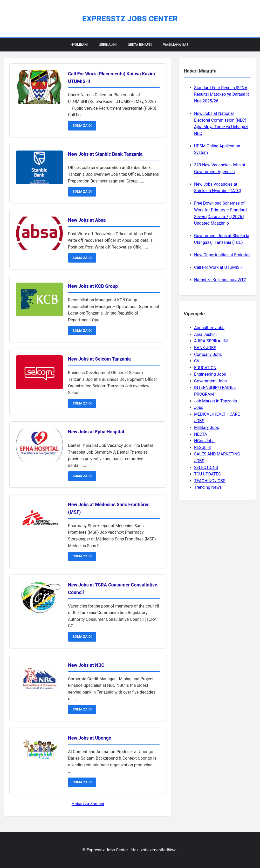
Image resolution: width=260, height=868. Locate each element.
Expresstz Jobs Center (130, 19)
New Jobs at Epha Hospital (96, 432)
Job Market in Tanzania (215, 401)
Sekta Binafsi (140, 45)
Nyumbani (79, 45)
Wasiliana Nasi (176, 45)
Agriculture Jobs (209, 328)
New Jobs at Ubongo (90, 738)
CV (197, 361)
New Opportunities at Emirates (222, 255)
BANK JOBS (205, 348)
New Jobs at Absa (87, 220)
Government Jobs (210, 381)
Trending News (208, 487)
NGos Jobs (204, 441)
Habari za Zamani (88, 804)
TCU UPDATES (207, 474)
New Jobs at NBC (86, 665)
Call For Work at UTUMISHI (219, 267)
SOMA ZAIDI (82, 125)
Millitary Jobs (207, 428)
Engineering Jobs (210, 374)
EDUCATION (205, 368)
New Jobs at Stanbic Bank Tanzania (105, 154)
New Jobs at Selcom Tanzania (99, 359)
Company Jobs (208, 354)
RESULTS (202, 448)
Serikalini (108, 45)
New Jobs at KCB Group (93, 286)
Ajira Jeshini (205, 334)
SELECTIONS (206, 468)
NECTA (201, 434)
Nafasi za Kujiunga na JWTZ (220, 280)
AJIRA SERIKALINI (211, 341)
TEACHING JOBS (210, 481)
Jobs (199, 407)
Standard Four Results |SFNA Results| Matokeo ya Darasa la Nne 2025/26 (222, 94)
